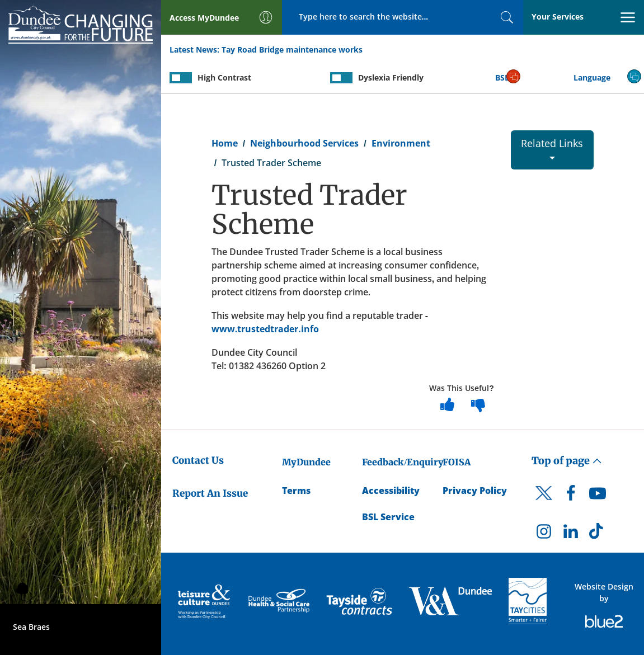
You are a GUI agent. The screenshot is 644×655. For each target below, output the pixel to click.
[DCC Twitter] (544, 503)
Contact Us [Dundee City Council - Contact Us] (198, 460)
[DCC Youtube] (598, 496)
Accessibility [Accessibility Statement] (391, 491)
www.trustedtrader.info (265, 329)
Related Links (552, 148)
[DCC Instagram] (544, 534)
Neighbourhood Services (304, 143)
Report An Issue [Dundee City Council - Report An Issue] (210, 493)
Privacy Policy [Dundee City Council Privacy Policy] (475, 491)
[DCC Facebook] (571, 496)
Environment (401, 143)
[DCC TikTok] (598, 534)
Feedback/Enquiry (403, 462)
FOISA (457, 462)
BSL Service (388, 517)
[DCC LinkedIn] (571, 534)
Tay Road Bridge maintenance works (292, 50)
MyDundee (306, 462)
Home (225, 143)
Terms (296, 491)
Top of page (567, 461)
